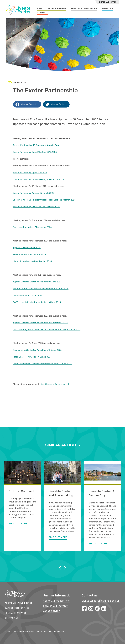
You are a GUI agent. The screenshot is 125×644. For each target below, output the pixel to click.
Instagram (91, 609)
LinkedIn (104, 609)
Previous (60, 568)
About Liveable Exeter (19, 603)
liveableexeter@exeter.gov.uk (55, 384)
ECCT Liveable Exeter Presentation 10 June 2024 (37, 302)
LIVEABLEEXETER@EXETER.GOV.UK (101, 601)
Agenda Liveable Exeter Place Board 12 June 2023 (38, 350)
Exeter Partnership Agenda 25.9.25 (30, 172)
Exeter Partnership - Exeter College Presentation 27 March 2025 (44, 200)
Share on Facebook (26, 104)
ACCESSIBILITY (52, 611)
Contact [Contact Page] (42, 12)
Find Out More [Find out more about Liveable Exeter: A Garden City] (98, 544)
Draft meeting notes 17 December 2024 (32, 227)
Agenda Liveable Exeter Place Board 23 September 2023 (40, 323)
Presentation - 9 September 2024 (29, 254)
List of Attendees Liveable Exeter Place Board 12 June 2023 (42, 364)
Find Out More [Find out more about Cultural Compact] (18, 524)
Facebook (84, 609)
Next (65, 568)
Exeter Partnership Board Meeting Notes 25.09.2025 (38, 179)
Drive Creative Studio (56, 631)
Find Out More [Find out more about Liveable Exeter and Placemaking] (58, 538)
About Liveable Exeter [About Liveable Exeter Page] (52, 9)
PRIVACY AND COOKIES (56, 606)
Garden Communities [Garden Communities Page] (84, 9)
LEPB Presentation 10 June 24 (28, 295)
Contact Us (12, 618)
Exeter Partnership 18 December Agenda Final (36, 145)
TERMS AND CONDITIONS (57, 601)
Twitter (97, 609)
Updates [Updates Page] (108, 9)
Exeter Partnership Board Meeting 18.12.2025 (35, 152)
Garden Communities (17, 608)
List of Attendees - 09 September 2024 (32, 261)
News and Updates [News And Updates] (16, 613)
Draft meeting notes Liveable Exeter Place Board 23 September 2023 (47, 329)
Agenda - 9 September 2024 (27, 248)
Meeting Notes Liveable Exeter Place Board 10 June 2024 (41, 289)
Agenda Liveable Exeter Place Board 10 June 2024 (37, 282)
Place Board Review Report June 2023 (32, 357)
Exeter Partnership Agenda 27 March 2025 (34, 193)
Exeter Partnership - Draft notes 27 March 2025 (36, 207)
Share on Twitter (55, 104)
